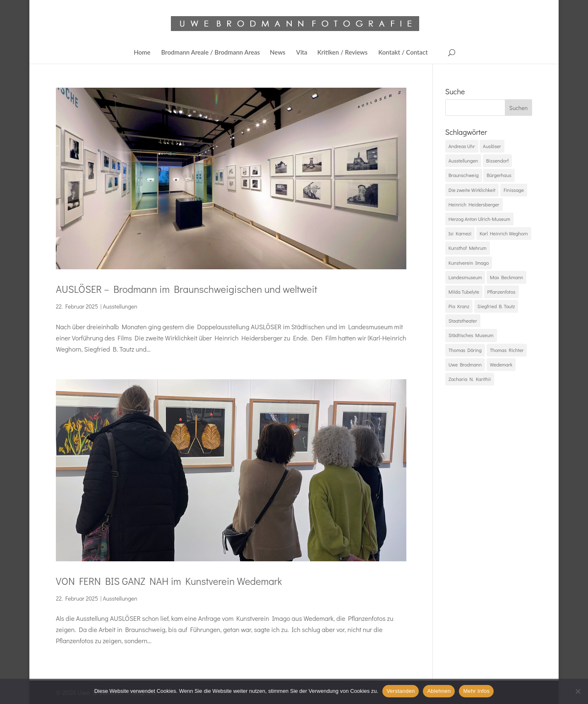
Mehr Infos (476, 691)
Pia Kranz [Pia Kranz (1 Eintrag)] (459, 306)
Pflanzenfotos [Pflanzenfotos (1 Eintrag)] (502, 292)
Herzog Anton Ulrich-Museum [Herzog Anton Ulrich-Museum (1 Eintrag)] (479, 219)
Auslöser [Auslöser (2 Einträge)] (492, 146)
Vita (302, 53)
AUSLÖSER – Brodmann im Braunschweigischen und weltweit (187, 289)
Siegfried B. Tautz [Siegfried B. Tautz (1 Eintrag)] (496, 306)
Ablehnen (439, 691)
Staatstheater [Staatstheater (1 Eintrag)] (463, 321)
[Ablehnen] (578, 691)
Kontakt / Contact (403, 53)
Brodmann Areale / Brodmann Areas (210, 53)
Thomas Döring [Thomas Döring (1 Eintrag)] (465, 350)
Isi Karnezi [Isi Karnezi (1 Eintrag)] (460, 233)
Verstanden (401, 691)
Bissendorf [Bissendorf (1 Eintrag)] (497, 160)
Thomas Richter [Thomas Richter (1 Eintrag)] (507, 350)
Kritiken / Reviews (343, 53)
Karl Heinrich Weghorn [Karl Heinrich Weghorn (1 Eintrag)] (504, 233)
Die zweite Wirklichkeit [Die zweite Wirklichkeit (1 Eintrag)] (472, 190)
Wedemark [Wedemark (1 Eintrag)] (501, 364)
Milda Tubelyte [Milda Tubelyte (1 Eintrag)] (464, 292)
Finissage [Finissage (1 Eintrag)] (514, 190)
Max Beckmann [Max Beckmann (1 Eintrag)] (506, 277)
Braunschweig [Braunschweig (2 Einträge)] (464, 175)
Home (142, 53)
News (278, 53)
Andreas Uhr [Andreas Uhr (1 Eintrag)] (462, 146)
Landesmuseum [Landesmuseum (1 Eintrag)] (465, 277)
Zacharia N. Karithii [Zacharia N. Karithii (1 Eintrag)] (470, 379)
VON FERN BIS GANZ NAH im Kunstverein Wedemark (169, 581)
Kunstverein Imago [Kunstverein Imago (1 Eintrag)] (469, 263)
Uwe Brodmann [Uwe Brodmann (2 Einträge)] (465, 364)
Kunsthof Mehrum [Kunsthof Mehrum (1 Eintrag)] (468, 248)
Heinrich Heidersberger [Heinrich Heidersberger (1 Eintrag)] (474, 204)
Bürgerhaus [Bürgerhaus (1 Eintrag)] (499, 175)
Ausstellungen (120, 306)
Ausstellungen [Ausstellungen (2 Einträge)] (463, 160)
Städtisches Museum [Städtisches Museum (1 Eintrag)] (471, 335)
